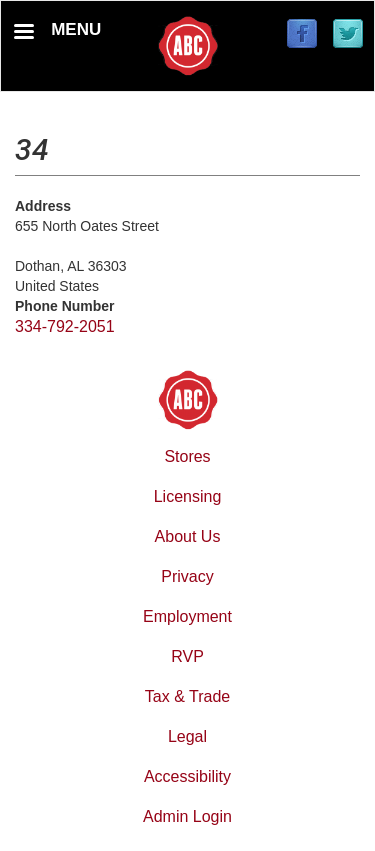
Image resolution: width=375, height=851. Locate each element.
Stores (187, 456)
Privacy (187, 576)
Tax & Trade (187, 696)
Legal (187, 736)
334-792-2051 (65, 326)
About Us (188, 536)
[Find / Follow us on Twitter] (348, 35)
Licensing (188, 496)
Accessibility (187, 776)
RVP (187, 656)
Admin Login (187, 816)
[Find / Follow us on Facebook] (302, 35)
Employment (187, 616)
